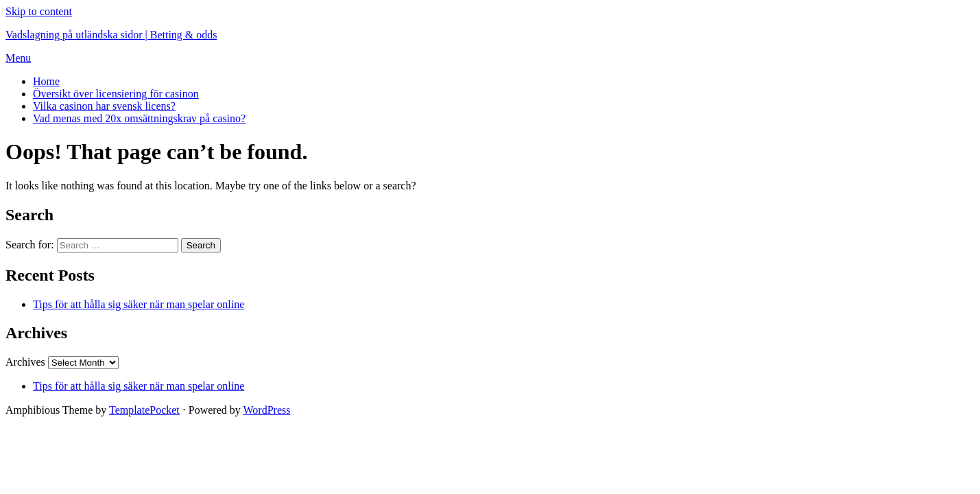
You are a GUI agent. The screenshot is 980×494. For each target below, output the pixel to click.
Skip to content (39, 11)
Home (46, 81)
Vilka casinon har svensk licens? (104, 106)
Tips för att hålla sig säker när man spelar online (139, 304)
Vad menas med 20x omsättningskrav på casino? (139, 118)
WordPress (267, 410)
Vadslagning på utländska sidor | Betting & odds (111, 35)
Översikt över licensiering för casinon (116, 94)
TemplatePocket (144, 410)
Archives (25, 362)
